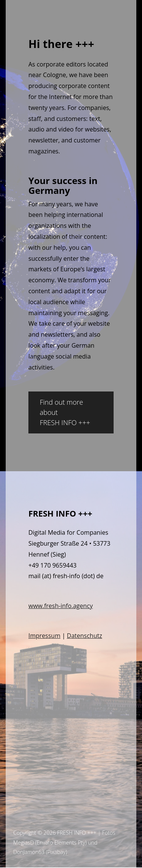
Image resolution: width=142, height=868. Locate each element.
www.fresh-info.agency (61, 606)
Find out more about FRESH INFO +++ (65, 412)
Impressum (44, 636)
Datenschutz (85, 636)
